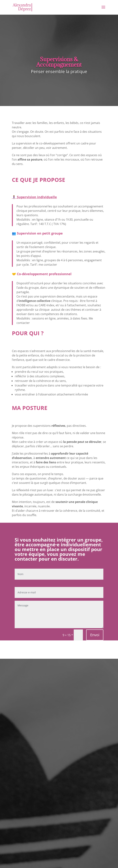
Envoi (95, 635)
